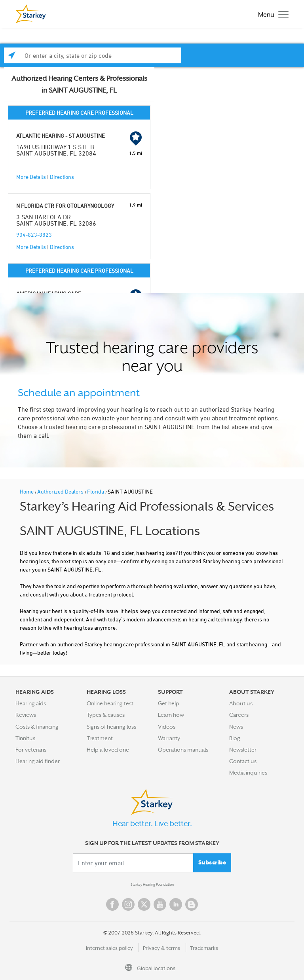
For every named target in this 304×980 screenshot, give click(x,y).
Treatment (100, 738)
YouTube (160, 904)
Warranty (169, 738)
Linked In (176, 904)
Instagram (128, 904)
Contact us (243, 761)
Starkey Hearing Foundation (152, 885)
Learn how (171, 715)
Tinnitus (25, 738)
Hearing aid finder (38, 761)
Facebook (112, 904)
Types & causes (106, 715)
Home (27, 491)
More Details (31, 177)
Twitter (144, 904)
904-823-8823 (34, 235)
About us (241, 703)
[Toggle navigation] (271, 14)
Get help (169, 703)
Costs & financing (37, 727)
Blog (235, 738)
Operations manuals (183, 750)
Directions (62, 177)
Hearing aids (31, 703)
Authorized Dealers (61, 491)
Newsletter (243, 750)
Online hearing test (110, 703)
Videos (167, 727)
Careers (239, 715)
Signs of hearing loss (111, 727)
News (236, 727)
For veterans (31, 750)
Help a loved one (108, 750)
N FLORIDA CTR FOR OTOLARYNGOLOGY (65, 206)
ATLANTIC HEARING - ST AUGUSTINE (61, 136)
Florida (96, 491)
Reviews (26, 715)
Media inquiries (248, 773)
